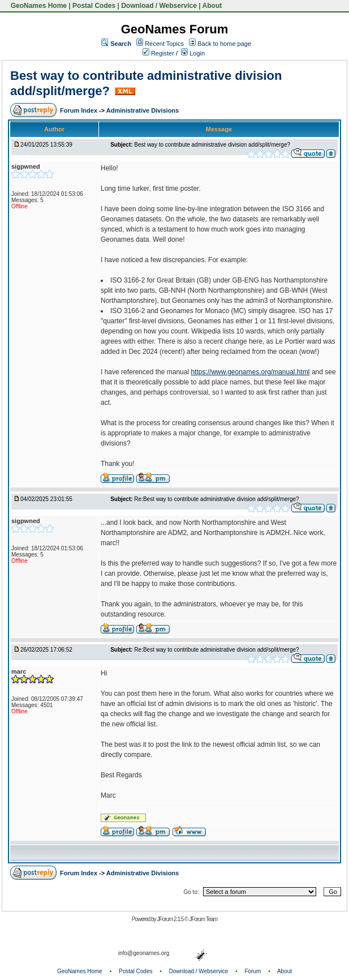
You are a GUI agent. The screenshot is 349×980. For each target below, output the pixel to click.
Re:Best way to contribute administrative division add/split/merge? (216, 499)
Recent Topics (164, 44)
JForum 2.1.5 (171, 919)
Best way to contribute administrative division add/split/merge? (212, 145)
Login (193, 53)
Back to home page (224, 44)
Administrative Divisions (143, 110)
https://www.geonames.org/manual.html (250, 372)
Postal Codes (94, 6)
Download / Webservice (159, 6)
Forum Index (79, 110)
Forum (253, 971)
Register (158, 53)
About (212, 6)
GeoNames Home (38, 6)
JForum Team (203, 919)
